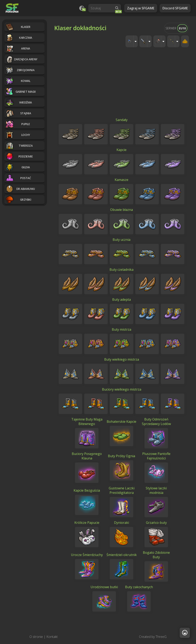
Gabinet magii (21, 92)
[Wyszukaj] (117, 8)
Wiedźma (19, 102)
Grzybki (18, 200)
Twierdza (19, 146)
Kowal (18, 81)
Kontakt (52, 637)
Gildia (18, 167)
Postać (18, 178)
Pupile (18, 124)
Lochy (18, 135)
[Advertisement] (122, 87)
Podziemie (19, 156)
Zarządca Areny (21, 59)
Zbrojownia (20, 70)
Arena (18, 48)
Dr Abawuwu (20, 189)
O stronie (36, 637)
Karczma (19, 38)
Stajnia (18, 113)
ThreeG (161, 637)
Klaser (18, 27)
